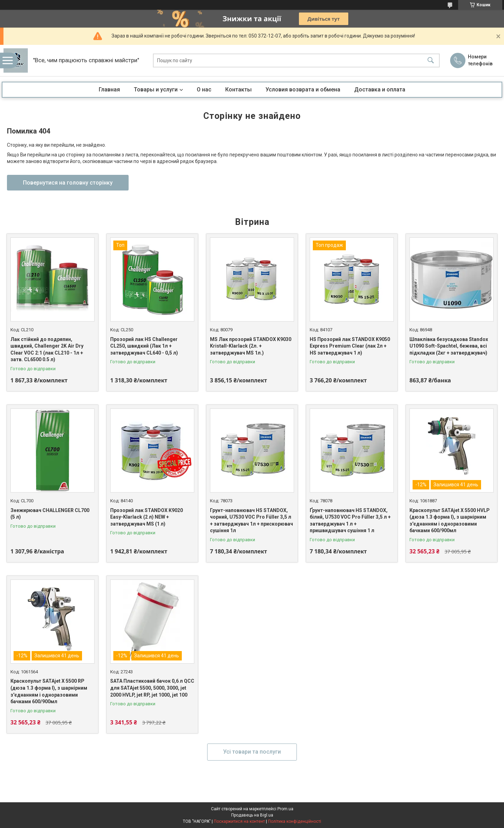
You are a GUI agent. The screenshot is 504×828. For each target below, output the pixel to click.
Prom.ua (285, 809)
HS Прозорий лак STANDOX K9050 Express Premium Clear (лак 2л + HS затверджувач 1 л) (350, 346)
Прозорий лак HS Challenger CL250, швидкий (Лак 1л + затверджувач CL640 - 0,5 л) (144, 346)
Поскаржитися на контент (239, 821)
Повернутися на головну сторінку (68, 183)
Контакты (238, 90)
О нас (204, 90)
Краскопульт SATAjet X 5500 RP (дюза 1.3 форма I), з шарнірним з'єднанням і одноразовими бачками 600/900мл (49, 691)
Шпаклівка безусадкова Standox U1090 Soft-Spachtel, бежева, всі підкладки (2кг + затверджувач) (449, 346)
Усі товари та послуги (252, 752)
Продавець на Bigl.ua (252, 815)
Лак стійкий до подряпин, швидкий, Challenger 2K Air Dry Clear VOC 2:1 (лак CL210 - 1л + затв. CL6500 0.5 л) (47, 350)
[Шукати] (431, 61)
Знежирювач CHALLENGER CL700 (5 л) (50, 514)
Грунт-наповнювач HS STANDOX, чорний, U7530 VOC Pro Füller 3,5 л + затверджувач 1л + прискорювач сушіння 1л (251, 521)
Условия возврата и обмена (303, 90)
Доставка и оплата (380, 90)
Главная (109, 90)
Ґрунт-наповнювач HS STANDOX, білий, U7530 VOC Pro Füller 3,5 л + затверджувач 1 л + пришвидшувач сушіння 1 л (350, 521)
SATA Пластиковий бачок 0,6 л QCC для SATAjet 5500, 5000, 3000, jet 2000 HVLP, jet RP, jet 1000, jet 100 (152, 688)
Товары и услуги (156, 90)
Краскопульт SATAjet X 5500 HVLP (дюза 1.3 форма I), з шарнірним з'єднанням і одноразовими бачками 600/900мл (450, 521)
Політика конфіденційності (295, 821)
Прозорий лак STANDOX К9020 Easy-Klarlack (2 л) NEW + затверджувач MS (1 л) (147, 517)
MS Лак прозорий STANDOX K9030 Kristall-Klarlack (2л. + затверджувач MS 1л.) (251, 346)
